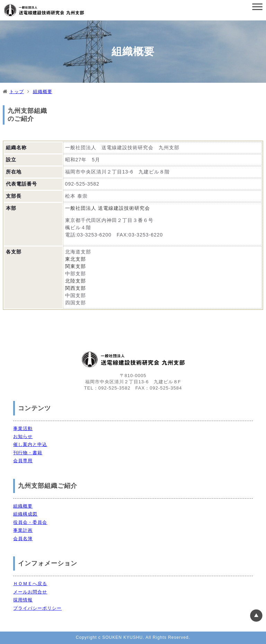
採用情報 (23, 600)
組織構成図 (25, 514)
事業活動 (23, 428)
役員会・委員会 (30, 522)
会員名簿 (23, 539)
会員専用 (23, 461)
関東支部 (76, 266)
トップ (17, 92)
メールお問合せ (30, 592)
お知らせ (23, 436)
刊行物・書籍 (28, 453)
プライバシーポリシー (37, 608)
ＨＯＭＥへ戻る (30, 584)
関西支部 (76, 288)
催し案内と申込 (30, 444)
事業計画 (23, 530)
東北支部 (76, 259)
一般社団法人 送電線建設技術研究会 (108, 208)
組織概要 (43, 92)
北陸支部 (76, 281)
